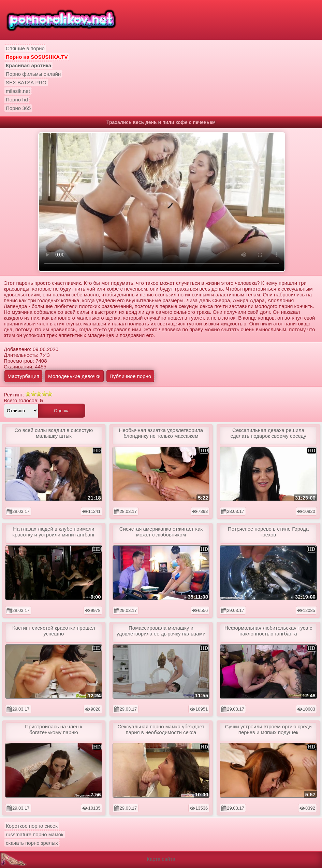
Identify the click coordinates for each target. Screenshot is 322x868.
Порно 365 (18, 108)
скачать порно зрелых (32, 843)
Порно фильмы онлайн (33, 74)
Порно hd (17, 100)
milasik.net (18, 91)
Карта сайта (161, 859)
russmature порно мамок (35, 834)
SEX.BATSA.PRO (26, 82)
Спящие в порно (25, 48)
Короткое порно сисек (32, 826)
